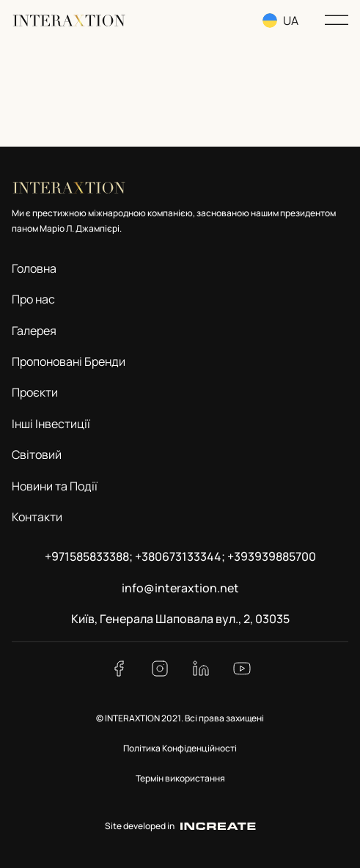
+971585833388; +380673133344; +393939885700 (180, 556)
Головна (34, 268)
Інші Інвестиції (51, 424)
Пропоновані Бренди (69, 361)
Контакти (37, 517)
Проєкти (35, 392)
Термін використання (180, 778)
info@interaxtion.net (180, 588)
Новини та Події (55, 486)
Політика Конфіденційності (180, 748)
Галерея (34, 331)
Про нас (33, 299)
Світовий (37, 455)
